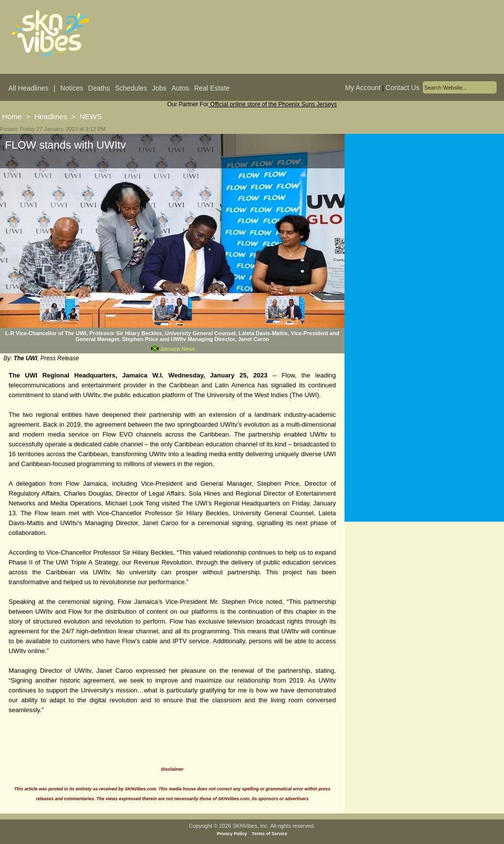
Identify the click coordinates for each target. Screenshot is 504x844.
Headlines (51, 116)
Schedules (131, 88)
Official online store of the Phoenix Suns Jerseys (273, 104)
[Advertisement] (424, 231)
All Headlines (29, 88)
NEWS (91, 116)
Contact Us (402, 88)
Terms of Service (270, 834)
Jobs (159, 88)
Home (12, 116)
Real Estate (212, 88)
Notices (72, 88)
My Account (363, 88)
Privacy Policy (232, 834)
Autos (180, 88)
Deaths (99, 88)
